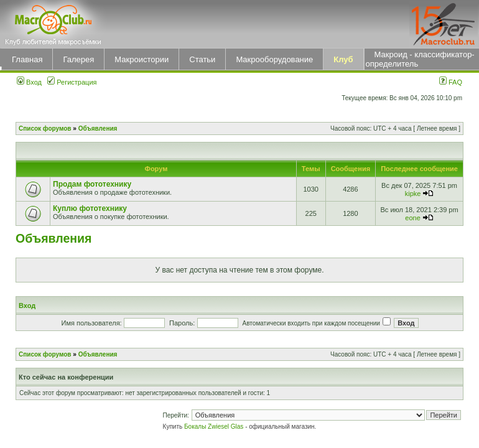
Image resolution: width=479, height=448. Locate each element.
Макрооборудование (274, 59)
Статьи (202, 59)
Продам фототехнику (92, 184)
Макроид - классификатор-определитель (420, 59)
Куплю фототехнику (90, 208)
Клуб (343, 59)
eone (412, 218)
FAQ (451, 82)
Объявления (98, 128)
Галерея (78, 59)
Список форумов (45, 128)
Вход (29, 82)
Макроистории (142, 59)
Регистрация (72, 82)
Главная (27, 59)
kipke (413, 194)
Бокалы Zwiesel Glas (215, 427)
